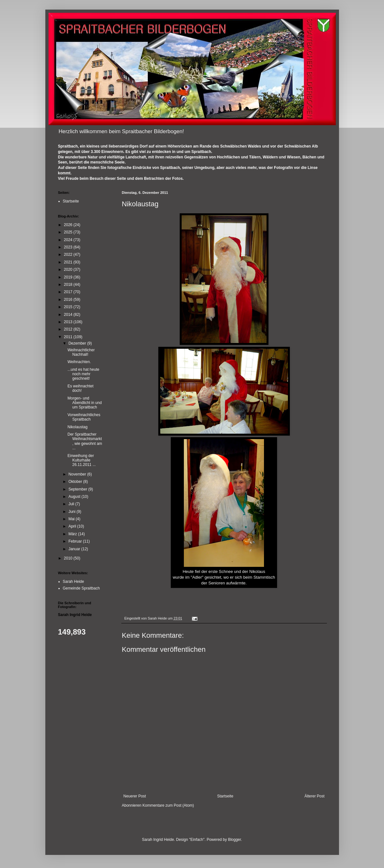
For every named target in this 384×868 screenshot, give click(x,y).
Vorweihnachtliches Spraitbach (84, 417)
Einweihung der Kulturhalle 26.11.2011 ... (81, 460)
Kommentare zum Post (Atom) (168, 805)
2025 (69, 232)
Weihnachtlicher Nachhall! (81, 352)
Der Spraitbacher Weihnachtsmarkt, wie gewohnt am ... (85, 441)
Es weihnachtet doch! (80, 388)
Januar (75, 549)
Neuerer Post (135, 796)
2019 (69, 277)
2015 (69, 307)
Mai (72, 519)
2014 (69, 315)
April (73, 526)
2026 (69, 225)
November (78, 474)
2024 (69, 240)
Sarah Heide (74, 582)
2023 (69, 247)
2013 (69, 322)
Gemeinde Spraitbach (81, 588)
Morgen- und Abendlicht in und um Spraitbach (84, 403)
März (73, 534)
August (75, 497)
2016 (69, 300)
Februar (75, 541)
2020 (69, 270)
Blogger (234, 840)
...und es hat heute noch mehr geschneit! (83, 374)
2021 (69, 262)
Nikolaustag (77, 427)
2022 (69, 255)
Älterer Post (315, 796)
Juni (72, 512)
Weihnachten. (79, 362)
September (78, 489)
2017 (69, 292)
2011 (69, 337)
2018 (69, 285)
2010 (69, 558)
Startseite (225, 796)
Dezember (78, 343)
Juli (72, 504)
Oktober (76, 482)
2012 (69, 329)
